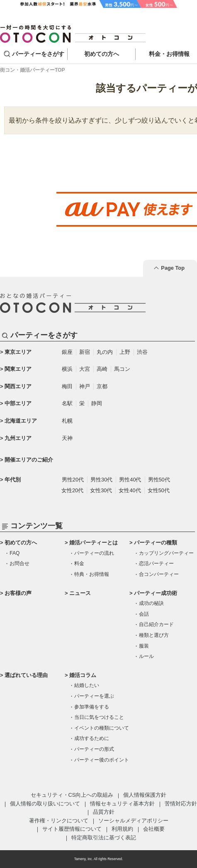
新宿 (85, 352)
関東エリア (18, 369)
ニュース (80, 593)
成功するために (92, 738)
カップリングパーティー (166, 553)
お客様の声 (18, 593)
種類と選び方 (154, 635)
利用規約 (122, 829)
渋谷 (142, 352)
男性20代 (73, 480)
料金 (79, 563)
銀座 (67, 352)
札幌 (67, 421)
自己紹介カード (156, 624)
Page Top (173, 268)
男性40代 (130, 480)
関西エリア (18, 386)
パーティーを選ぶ (94, 696)
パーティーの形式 (94, 749)
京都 (102, 386)
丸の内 (105, 352)
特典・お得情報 (92, 574)
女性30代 (101, 490)
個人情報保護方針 (145, 795)
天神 (67, 438)
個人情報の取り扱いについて (45, 804)
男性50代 (159, 480)
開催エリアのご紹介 (29, 460)
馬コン (122, 369)
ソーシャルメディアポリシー (133, 821)
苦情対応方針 (181, 804)
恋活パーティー (156, 563)
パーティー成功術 (156, 593)
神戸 (85, 386)
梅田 (67, 386)
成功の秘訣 (151, 603)
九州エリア (18, 438)
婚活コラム (83, 675)
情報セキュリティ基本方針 (122, 804)
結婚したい (87, 685)
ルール (146, 656)
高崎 (102, 369)
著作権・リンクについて (59, 821)
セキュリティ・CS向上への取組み (72, 795)
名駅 (67, 403)
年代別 (13, 480)
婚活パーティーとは (94, 543)
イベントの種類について (102, 728)
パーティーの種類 (156, 543)
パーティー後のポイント (102, 760)
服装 (144, 646)
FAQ (15, 553)
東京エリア (18, 352)
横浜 (67, 369)
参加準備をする (92, 707)
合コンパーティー (159, 574)
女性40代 (130, 490)
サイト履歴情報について (72, 829)
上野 (125, 352)
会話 (144, 614)
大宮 (85, 369)
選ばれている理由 (26, 675)
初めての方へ (21, 543)
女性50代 (159, 490)
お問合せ (19, 563)
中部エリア (18, 403)
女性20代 (72, 490)
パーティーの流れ (94, 553)
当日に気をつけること (99, 717)
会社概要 (154, 829)
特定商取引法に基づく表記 (104, 838)
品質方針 (104, 812)
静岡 (97, 403)
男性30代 (101, 480)
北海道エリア (21, 421)
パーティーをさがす (38, 54)
